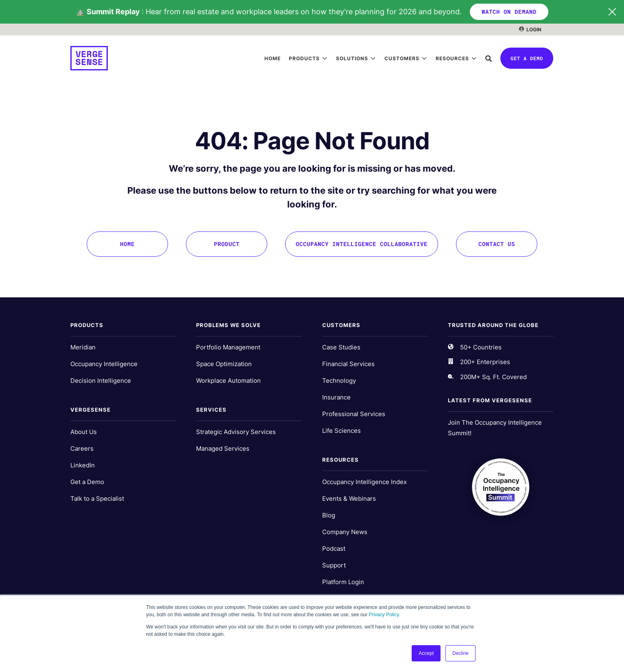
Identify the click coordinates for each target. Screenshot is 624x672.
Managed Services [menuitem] (223, 448)
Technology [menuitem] (339, 381)
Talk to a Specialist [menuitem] (97, 499)
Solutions (352, 58)
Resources (452, 58)
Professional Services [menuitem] (354, 414)
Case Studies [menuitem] (341, 347)
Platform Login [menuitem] (343, 582)
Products (304, 58)
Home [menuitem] (127, 244)
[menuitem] (530, 29)
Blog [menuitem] (329, 515)
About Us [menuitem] (84, 432)
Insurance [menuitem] (336, 397)
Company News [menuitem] (345, 532)
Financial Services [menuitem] (348, 364)
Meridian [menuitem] (83, 347)
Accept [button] (426, 653)
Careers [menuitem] (82, 448)
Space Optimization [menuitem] (224, 364)
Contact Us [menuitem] (497, 244)
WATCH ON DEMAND (509, 12)
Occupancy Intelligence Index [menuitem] (364, 482)
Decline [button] (460, 653)
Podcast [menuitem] (334, 549)
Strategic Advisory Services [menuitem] (236, 432)
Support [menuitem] (334, 565)
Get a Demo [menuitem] (87, 482)
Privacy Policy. (384, 615)
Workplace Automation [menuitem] (228, 381)
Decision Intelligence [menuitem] (101, 381)
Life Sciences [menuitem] (341, 431)
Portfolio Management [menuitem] (228, 347)
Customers (402, 58)
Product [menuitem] (227, 244)
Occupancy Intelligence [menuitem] (104, 364)
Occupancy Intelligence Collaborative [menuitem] (362, 244)
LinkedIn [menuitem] (83, 465)
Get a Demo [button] (527, 58)
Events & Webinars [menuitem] (349, 499)
